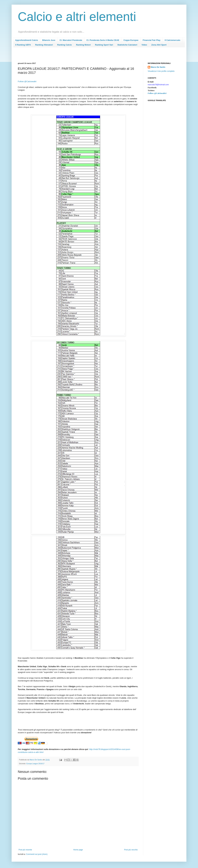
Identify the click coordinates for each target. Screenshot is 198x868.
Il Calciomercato (172, 40)
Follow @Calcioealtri (27, 81)
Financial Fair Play (152, 40)
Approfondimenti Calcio (27, 40)
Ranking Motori (83, 45)
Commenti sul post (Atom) (37, 854)
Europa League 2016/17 (35, 764)
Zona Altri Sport (159, 45)
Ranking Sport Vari (104, 45)
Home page (78, 850)
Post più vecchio (131, 850)
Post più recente (25, 850)
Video (144, 45)
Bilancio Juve (49, 40)
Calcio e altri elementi (77, 17)
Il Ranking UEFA (23, 45)
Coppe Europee (131, 40)
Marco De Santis (158, 67)
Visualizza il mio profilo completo (161, 71)
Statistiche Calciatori (127, 45)
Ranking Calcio (65, 45)
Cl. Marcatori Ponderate (71, 40)
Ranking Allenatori (44, 45)
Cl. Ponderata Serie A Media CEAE (103, 40)
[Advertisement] (74, 56)
